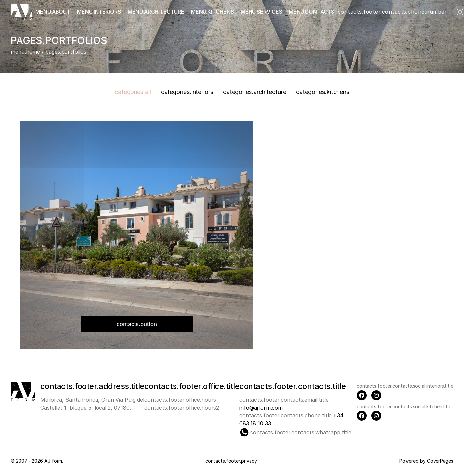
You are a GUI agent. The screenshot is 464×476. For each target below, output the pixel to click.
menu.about (53, 12)
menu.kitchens (213, 12)
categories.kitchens (323, 92)
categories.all (133, 92)
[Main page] (23, 399)
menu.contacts (312, 12)
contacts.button (137, 324)
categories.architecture (255, 92)
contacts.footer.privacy (231, 461)
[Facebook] (362, 395)
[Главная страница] (21, 12)
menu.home (25, 52)
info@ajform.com (261, 408)
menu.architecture (156, 12)
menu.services (261, 12)
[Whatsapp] (244, 432)
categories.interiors (187, 92)
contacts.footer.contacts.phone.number (392, 12)
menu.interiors (99, 12)
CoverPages (440, 461)
